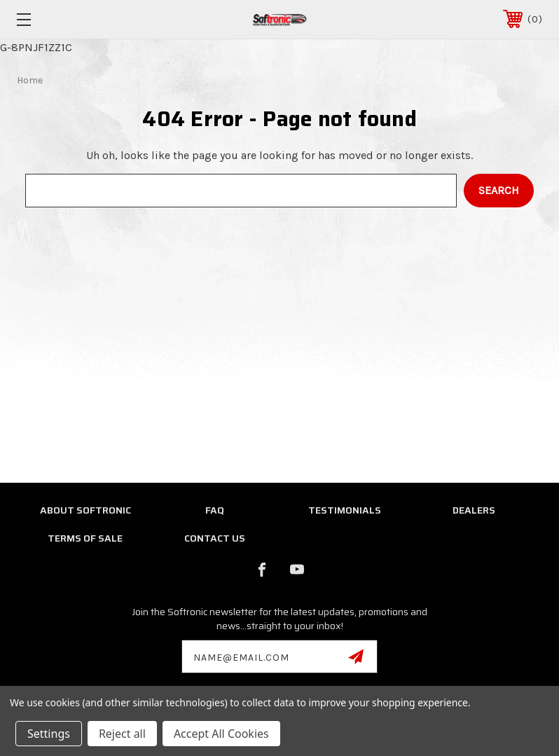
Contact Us (215, 538)
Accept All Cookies (221, 734)
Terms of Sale (85, 538)
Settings (49, 734)
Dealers (474, 510)
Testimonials (345, 510)
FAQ (215, 510)
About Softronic (85, 510)
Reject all (122, 734)
